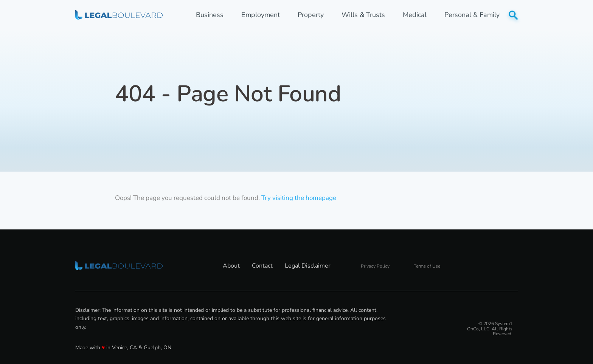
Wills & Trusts (363, 15)
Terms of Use (427, 266)
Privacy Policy (375, 266)
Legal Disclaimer (308, 266)
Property (311, 15)
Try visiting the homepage (299, 198)
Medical (415, 15)
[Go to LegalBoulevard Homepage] (119, 15)
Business (210, 15)
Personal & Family (472, 15)
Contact (262, 266)
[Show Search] (513, 15)
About (231, 266)
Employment (261, 15)
